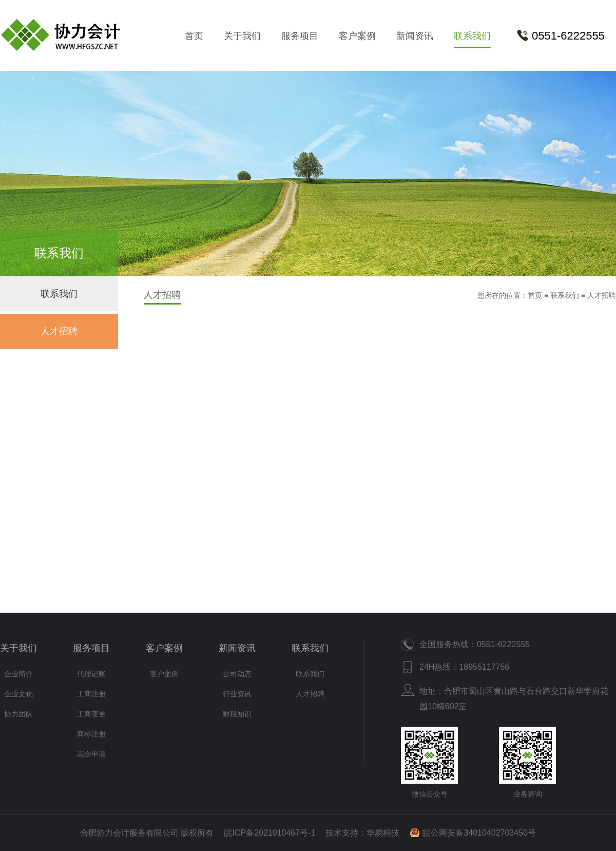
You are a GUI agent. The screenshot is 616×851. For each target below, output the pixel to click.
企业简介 (18, 674)
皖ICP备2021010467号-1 (269, 833)
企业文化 (18, 694)
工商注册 (91, 694)
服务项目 (300, 36)
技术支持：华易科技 (362, 833)
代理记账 (91, 674)
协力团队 (18, 714)
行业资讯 (237, 694)
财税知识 (237, 714)
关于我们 (242, 36)
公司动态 (237, 674)
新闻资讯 (415, 36)
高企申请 (91, 754)
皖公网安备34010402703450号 (479, 833)
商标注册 (91, 734)
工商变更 (91, 714)
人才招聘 (59, 331)
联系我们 (472, 36)
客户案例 (357, 36)
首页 (194, 36)
